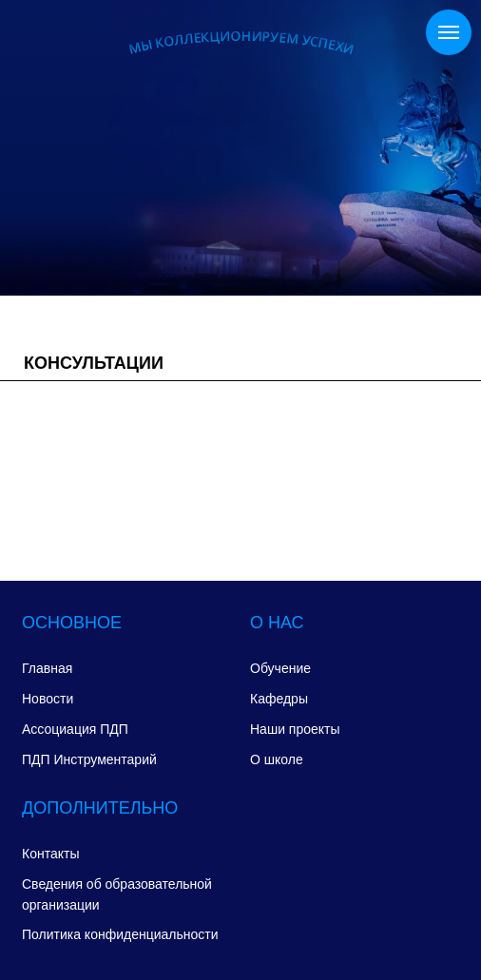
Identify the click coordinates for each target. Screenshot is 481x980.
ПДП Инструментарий (89, 759)
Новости (48, 699)
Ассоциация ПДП (75, 729)
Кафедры (279, 699)
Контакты (50, 854)
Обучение (280, 668)
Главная (47, 668)
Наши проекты (295, 729)
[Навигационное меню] (449, 32)
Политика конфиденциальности (120, 934)
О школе (277, 759)
